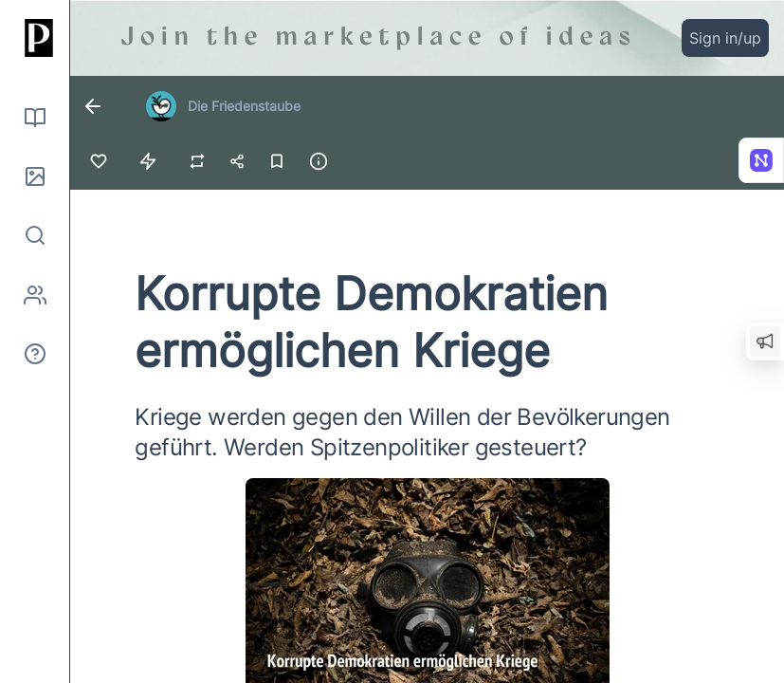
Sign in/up (725, 38)
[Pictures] (35, 176)
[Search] (35, 235)
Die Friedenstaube (244, 106)
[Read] (35, 118)
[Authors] (35, 295)
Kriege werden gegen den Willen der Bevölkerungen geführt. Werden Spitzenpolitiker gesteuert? (402, 432)
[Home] (35, 38)
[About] (35, 354)
